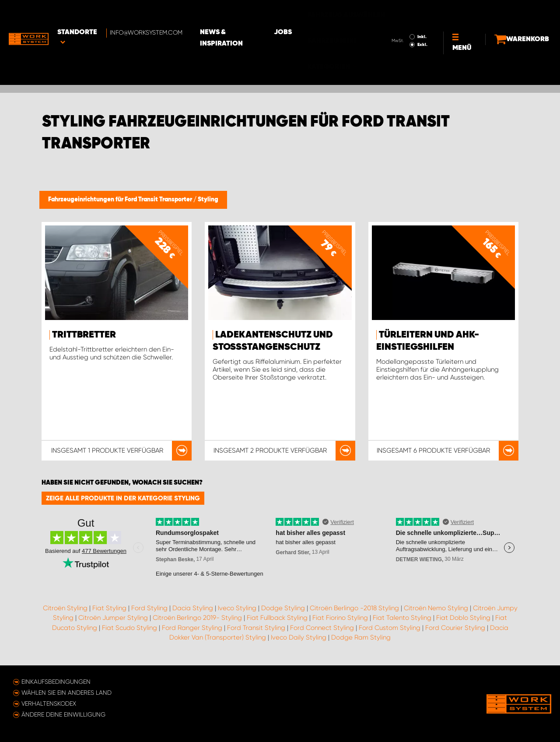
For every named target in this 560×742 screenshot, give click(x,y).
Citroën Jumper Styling (113, 618)
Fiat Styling (109, 608)
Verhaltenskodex (49, 703)
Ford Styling (149, 608)
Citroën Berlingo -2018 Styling (354, 608)
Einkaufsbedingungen (56, 682)
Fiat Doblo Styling (463, 618)
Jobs (311, 14)
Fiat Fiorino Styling (340, 618)
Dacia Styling (193, 608)
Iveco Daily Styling (299, 637)
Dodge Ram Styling (361, 637)
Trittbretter (84, 335)
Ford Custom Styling (390, 628)
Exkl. (407, 20)
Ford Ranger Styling (192, 628)
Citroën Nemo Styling (436, 608)
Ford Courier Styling (455, 628)
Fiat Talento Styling (402, 618)
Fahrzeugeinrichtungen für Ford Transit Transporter (121, 200)
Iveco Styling (237, 608)
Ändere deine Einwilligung (63, 714)
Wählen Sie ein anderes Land (66, 693)
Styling (208, 200)
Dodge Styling (283, 608)
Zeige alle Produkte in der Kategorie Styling (123, 498)
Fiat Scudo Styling (129, 628)
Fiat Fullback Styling (277, 618)
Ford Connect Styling (322, 628)
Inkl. (407, 12)
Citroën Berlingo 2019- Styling (197, 618)
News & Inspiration (252, 14)
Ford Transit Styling (256, 628)
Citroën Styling (65, 608)
